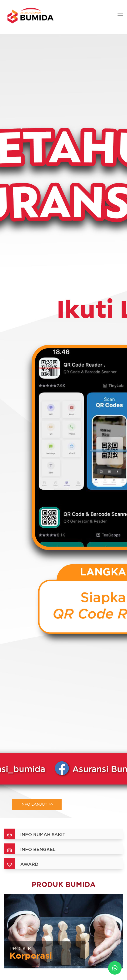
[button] (120, 16)
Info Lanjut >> (37, 804)
